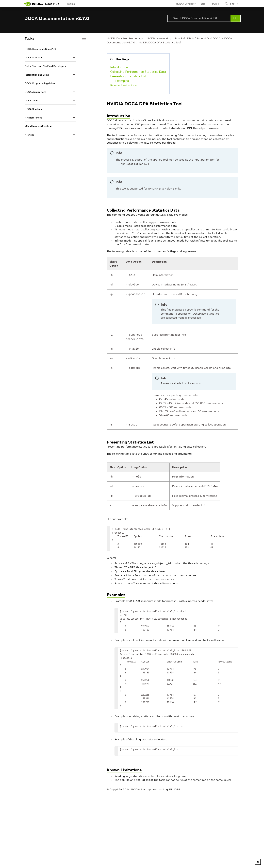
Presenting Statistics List (128, 76)
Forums (213, 4)
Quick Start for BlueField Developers (45, 66)
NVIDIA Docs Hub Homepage (125, 38)
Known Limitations (123, 85)
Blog (202, 4)
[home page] (34, 4)
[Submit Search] (236, 18)
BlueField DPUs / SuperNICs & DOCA (198, 38)
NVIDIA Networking (159, 38)
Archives (30, 135)
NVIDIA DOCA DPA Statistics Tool (160, 42)
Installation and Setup (37, 75)
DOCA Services (33, 109)
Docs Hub (52, 4)
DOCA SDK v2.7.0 (34, 58)
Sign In (234, 4)
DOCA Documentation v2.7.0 (41, 49)
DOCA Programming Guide (40, 83)
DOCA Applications (35, 92)
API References (33, 118)
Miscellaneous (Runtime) (39, 126)
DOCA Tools (31, 100)
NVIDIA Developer (185, 4)
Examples (122, 81)
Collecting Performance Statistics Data (138, 72)
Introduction (119, 67)
